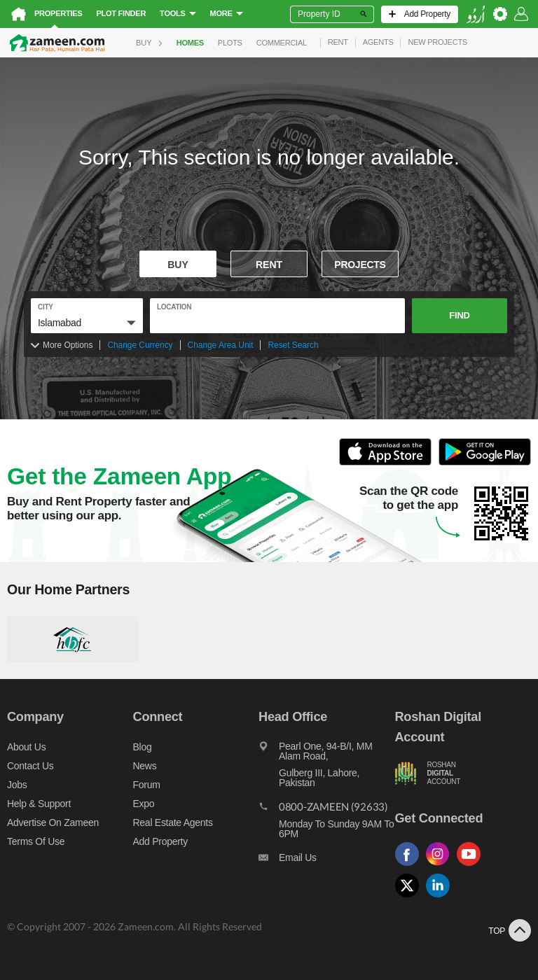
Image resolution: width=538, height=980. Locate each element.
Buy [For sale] (178, 265)
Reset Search (293, 345)
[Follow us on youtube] (472, 866)
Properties (58, 13)
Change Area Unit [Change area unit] (221, 345)
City (46, 307)
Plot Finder (121, 13)
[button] (87, 323)
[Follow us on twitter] (411, 898)
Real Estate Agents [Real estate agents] (173, 822)
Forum (147, 785)
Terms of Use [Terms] (36, 841)
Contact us (30, 766)
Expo (144, 804)
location (174, 307)
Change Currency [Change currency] (140, 345)
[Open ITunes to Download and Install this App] (389, 463)
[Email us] (326, 861)
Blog (143, 747)
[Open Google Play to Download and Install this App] (485, 463)
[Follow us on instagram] (441, 866)
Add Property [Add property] (160, 841)
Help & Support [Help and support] (39, 804)
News (145, 766)
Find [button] (459, 315)
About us (26, 747)
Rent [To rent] (269, 265)
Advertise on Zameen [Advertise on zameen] (53, 822)
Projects (360, 265)
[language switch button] (476, 14)
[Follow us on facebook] (411, 866)
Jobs (17, 785)
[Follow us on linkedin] (441, 898)
